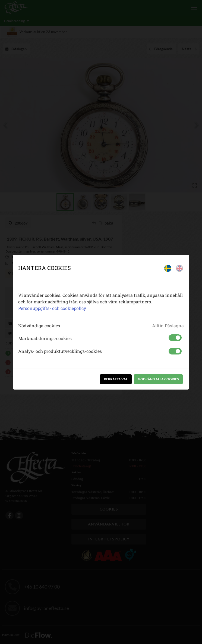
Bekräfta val (116, 379)
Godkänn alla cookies (158, 379)
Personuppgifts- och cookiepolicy (52, 308)
